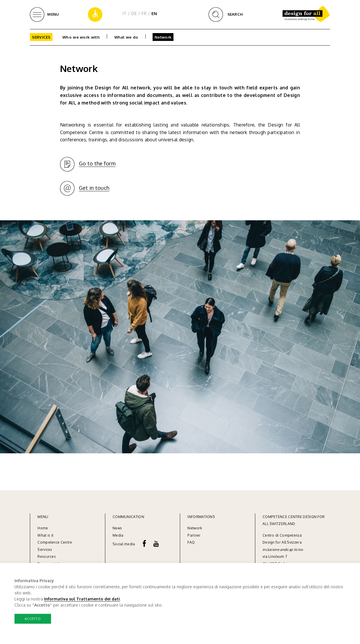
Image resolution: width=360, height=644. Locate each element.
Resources (47, 556)
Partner (194, 535)
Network (163, 37)
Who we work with (81, 37)
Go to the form (97, 163)
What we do (126, 37)
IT (125, 13)
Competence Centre (55, 542)
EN (154, 13)
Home (43, 528)
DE (134, 13)
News (117, 528)
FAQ (191, 542)
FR (144, 13)
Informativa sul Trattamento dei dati (82, 599)
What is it (45, 535)
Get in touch (94, 188)
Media (119, 535)
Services (41, 37)
